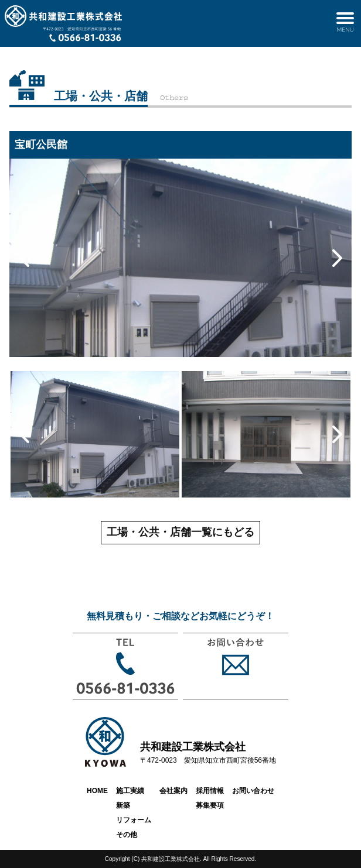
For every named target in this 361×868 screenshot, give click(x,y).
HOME (97, 791)
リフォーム (134, 820)
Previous (24, 258)
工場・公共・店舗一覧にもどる (180, 532)
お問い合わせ (253, 791)
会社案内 (173, 791)
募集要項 (210, 805)
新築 (123, 805)
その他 (127, 835)
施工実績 (130, 791)
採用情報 (210, 791)
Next (337, 258)
